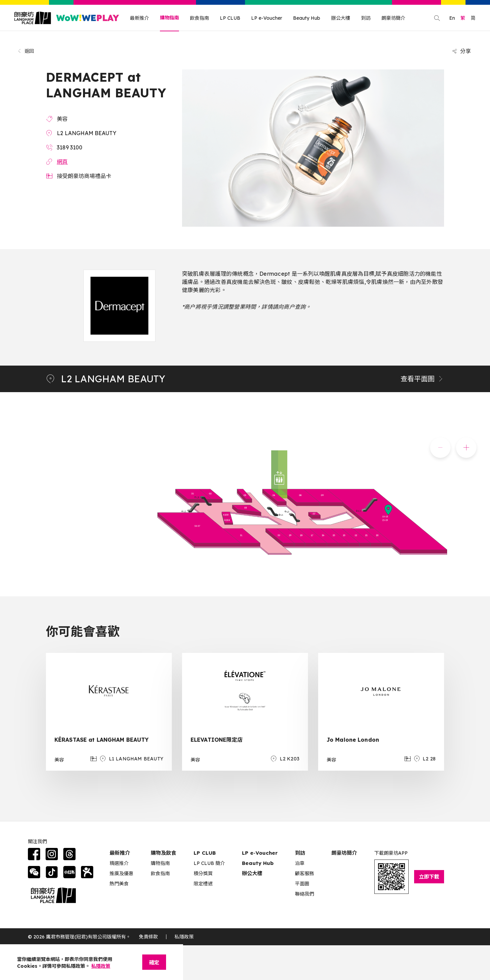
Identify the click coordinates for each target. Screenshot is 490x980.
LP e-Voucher (267, 18)
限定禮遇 (203, 884)
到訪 (366, 18)
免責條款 (148, 937)
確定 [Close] (154, 962)
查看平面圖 (422, 379)
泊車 (300, 863)
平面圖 (302, 884)
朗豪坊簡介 (393, 18)
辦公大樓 (341, 18)
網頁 (62, 162)
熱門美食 (119, 884)
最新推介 (140, 18)
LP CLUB (230, 18)
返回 (26, 51)
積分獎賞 (203, 873)
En (452, 18)
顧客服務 (305, 873)
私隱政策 (184, 937)
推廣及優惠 (121, 873)
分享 (461, 51)
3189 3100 (70, 147)
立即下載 (429, 877)
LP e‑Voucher (260, 853)
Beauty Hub (307, 18)
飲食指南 (199, 18)
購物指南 (169, 18)
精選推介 (119, 863)
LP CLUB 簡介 (209, 863)
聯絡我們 (305, 894)
